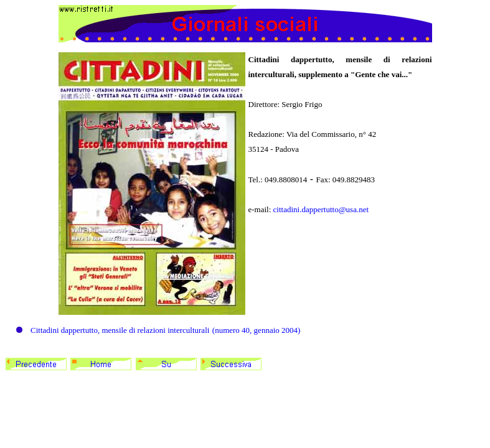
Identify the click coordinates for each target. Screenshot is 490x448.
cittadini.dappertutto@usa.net (321, 209)
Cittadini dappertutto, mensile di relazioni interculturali (120, 330)
